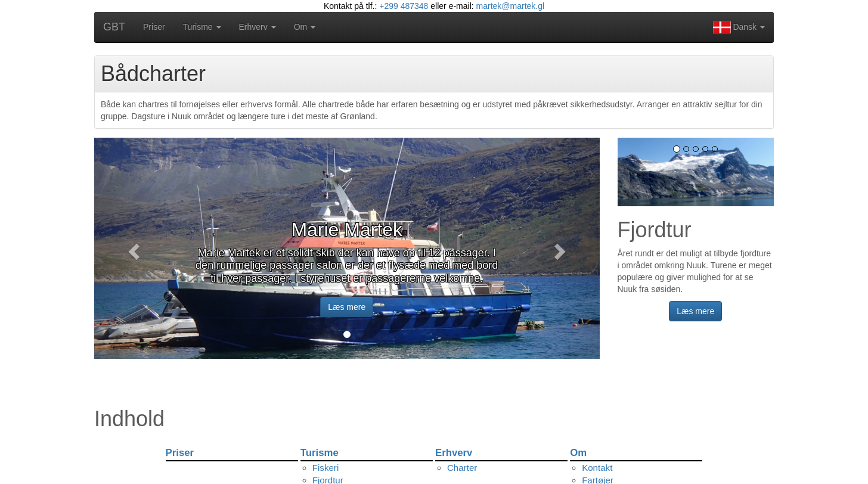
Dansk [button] (739, 27)
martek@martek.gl (511, 6)
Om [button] (305, 27)
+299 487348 (404, 6)
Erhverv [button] (258, 27)
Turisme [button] (202, 27)
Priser (154, 27)
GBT (114, 27)
